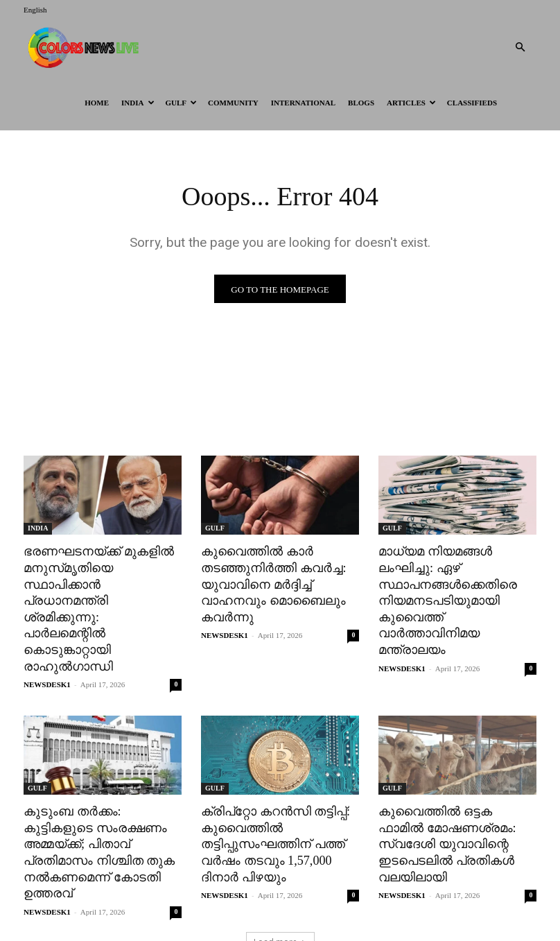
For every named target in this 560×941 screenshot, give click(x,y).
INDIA (138, 103)
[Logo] (86, 47)
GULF (182, 103)
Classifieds (472, 103)
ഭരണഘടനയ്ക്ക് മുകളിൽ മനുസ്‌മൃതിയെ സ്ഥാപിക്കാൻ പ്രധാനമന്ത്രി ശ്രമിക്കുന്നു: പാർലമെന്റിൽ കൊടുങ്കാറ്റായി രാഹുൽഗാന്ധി (101, 597)
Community (233, 103)
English (35, 10)
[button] (520, 48)
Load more (280, 897)
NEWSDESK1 (47, 661)
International (303, 103)
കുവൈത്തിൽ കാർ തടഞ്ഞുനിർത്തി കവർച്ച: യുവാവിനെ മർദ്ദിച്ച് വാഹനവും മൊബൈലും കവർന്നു (269, 581)
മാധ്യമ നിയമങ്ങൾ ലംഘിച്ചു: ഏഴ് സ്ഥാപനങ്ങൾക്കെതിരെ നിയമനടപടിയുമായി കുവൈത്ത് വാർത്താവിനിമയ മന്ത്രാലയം (444, 597)
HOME (97, 103)
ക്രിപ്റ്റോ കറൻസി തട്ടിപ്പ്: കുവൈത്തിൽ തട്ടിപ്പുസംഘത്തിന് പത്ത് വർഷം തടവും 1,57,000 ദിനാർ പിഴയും (272, 818)
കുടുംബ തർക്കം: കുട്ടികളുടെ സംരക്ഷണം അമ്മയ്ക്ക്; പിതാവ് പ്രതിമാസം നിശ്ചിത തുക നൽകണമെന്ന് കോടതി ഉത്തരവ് (103, 818)
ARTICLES (411, 103)
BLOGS (361, 103)
